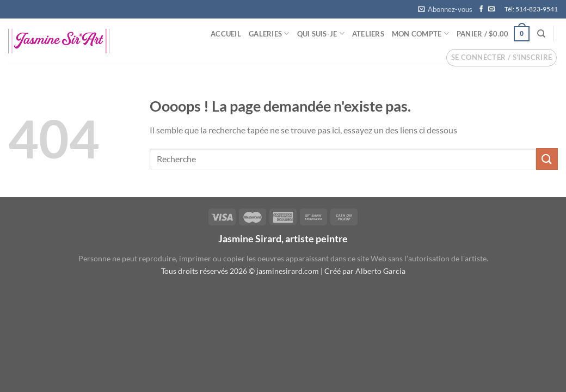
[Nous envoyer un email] (491, 9)
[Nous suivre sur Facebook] (481, 9)
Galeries (269, 33)
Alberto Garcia (380, 271)
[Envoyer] (547, 159)
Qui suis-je (321, 33)
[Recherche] (541, 34)
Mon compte (420, 33)
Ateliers (368, 34)
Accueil (226, 34)
